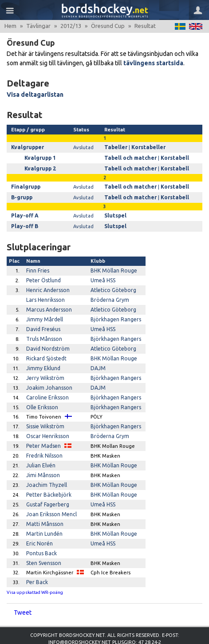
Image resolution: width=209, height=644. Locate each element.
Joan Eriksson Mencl (50, 497)
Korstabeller (147, 147)
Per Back (36, 562)
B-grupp (21, 195)
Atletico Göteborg (112, 285)
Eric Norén (38, 525)
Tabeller (117, 147)
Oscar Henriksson (47, 423)
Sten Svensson (43, 543)
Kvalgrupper (26, 147)
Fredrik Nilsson (43, 442)
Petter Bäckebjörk (48, 479)
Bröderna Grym (108, 294)
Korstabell (171, 157)
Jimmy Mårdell (43, 312)
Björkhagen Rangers (114, 312)
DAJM (97, 359)
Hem (10, 26)
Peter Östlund (43, 276)
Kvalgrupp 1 (39, 157)
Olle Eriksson (41, 395)
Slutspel (117, 213)
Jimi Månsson (42, 460)
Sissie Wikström (44, 414)
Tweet (23, 592)
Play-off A (24, 213)
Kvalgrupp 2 (39, 167)
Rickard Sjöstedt (45, 349)
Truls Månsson (43, 331)
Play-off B (24, 223)
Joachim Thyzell (45, 470)
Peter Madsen (43, 433)
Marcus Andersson (48, 303)
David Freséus (43, 322)
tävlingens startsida (153, 63)
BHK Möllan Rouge (113, 266)
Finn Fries (37, 266)
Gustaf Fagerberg (47, 488)
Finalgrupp (24, 185)
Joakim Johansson (48, 377)
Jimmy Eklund (42, 359)
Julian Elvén (40, 451)
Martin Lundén (44, 516)
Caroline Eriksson (46, 387)
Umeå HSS (102, 276)
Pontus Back (41, 534)
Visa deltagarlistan (35, 95)
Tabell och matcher (130, 157)
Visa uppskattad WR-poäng (35, 572)
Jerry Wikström (44, 368)
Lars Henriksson (45, 294)
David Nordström (46, 340)
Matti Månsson (44, 506)
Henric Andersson (47, 285)
